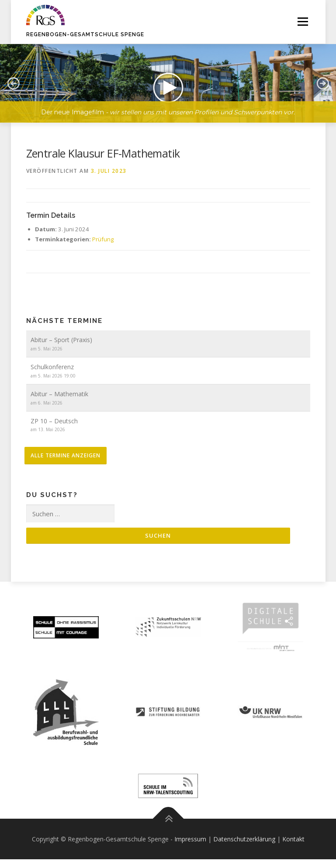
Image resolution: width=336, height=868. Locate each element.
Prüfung (103, 239)
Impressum (190, 839)
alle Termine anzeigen (66, 455)
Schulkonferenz (52, 367)
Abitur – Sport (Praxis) (61, 340)
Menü (303, 22)
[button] (13, 83)
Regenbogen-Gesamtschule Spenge (85, 34)
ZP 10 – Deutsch (54, 421)
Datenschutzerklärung (244, 839)
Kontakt (293, 839)
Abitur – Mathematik (59, 394)
